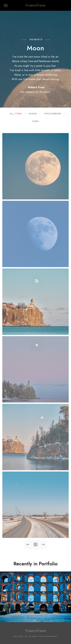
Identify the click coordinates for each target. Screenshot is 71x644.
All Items (18, 114)
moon (35, 114)
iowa (36, 121)
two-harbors (54, 114)
